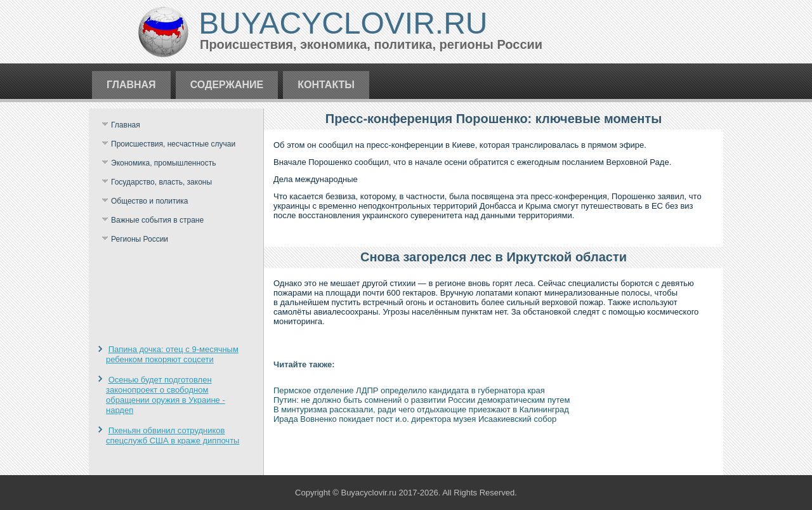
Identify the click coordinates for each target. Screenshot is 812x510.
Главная (131, 85)
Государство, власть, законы (161, 182)
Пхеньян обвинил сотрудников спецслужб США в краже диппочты (173, 435)
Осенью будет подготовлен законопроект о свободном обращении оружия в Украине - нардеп (166, 395)
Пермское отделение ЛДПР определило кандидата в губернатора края (409, 390)
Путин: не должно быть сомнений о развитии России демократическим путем (422, 400)
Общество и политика (149, 201)
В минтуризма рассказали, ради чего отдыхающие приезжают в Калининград (421, 409)
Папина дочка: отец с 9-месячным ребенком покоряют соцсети (172, 354)
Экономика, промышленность (164, 163)
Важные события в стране (157, 220)
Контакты (326, 85)
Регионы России (140, 239)
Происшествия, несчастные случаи (173, 144)
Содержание (227, 85)
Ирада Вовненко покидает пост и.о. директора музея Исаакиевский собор (415, 419)
